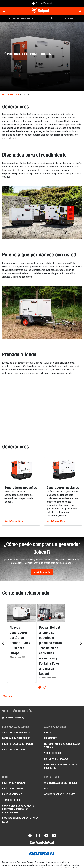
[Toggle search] (79, 11)
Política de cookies (13, 789)
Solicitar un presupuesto (16, 733)
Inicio (5, 94)
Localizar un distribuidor (16, 738)
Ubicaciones (51, 738)
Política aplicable (12, 794)
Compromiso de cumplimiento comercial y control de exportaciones (18, 809)
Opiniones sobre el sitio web (60, 794)
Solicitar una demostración (17, 744)
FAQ (46, 789)
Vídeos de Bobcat (53, 753)
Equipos (14, 94)
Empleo (48, 733)
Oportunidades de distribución (61, 783)
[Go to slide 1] (40, 687)
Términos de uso (11, 800)
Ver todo (9, 696)
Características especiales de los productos (63, 766)
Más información (14, 521)
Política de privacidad (14, 783)
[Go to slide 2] (45, 687)
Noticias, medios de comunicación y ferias (62, 746)
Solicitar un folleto (13, 750)
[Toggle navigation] (5, 11)
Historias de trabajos (56, 759)
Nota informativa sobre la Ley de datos (20, 820)
